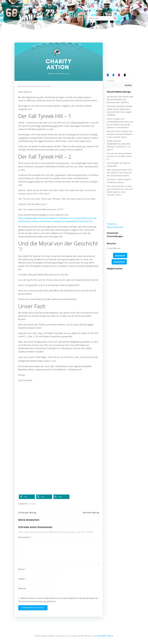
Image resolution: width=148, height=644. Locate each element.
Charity (33, 504)
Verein (54, 12)
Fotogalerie (69, 12)
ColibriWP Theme (105, 636)
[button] (27, 497)
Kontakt (78, 17)
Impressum (120, 253)
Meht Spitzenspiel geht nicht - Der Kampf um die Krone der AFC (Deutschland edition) (120, 173)
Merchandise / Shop (91, 12)
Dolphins (38, 12)
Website (22, 589)
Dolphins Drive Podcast (119, 12)
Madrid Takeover (39, 17)
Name (22, 570)
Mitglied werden (60, 17)
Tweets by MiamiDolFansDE (120, 225)
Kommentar (25, 538)
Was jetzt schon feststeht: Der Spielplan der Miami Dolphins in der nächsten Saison (120, 135)
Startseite (23, 12)
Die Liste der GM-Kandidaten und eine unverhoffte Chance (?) (119, 157)
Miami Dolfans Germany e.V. (33, 6)
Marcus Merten (29, 87)
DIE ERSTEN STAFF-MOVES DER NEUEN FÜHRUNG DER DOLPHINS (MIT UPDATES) (120, 100)
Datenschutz (119, 259)
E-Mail (22, 579)
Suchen (110, 81)
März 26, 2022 (45, 87)
